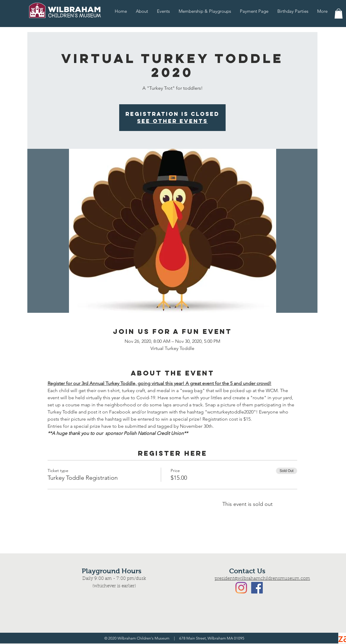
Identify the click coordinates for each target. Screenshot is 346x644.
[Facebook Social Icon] (257, 588)
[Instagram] (241, 588)
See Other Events (172, 121)
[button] (339, 14)
